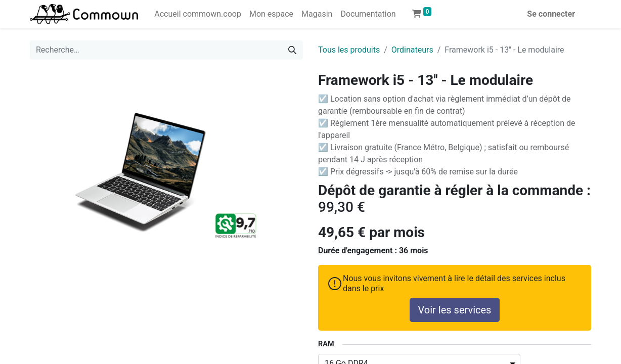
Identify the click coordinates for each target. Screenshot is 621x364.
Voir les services (455, 310)
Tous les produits (349, 50)
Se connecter (551, 14)
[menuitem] (198, 14)
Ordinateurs (412, 50)
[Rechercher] (292, 50)
